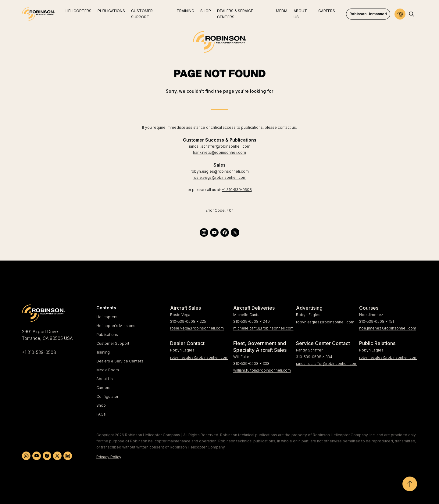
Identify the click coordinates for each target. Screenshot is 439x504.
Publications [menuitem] (111, 11)
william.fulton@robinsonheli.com (262, 370)
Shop (101, 405)
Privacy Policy (109, 457)
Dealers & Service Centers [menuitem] (235, 14)
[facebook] (225, 232)
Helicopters (107, 317)
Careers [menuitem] (327, 11)
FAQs (101, 414)
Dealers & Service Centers (120, 361)
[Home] (38, 14)
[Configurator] (400, 14)
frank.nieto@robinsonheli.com (220, 152)
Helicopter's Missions (116, 326)
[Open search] (412, 14)
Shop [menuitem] (206, 11)
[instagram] (204, 232)
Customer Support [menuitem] (142, 14)
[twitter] (235, 232)
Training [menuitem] (185, 11)
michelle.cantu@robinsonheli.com (262, 328)
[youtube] (214, 232)
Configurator (107, 396)
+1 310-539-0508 (237, 190)
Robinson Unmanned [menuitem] (368, 14)
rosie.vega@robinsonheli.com (220, 177)
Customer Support (113, 343)
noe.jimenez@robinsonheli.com (388, 328)
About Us (105, 379)
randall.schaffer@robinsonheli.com (220, 146)
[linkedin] (68, 456)
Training (103, 352)
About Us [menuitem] (300, 14)
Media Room (108, 370)
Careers (103, 388)
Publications (107, 335)
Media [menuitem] (282, 11)
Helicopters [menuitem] (79, 11)
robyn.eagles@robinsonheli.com (220, 171)
